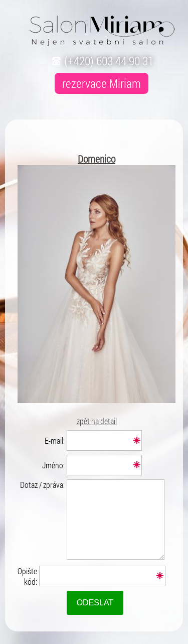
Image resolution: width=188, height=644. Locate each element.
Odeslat (95, 603)
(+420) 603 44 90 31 (102, 61)
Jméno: (53, 465)
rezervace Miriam (102, 83)
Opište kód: (27, 576)
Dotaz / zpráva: (42, 485)
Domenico (97, 159)
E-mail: (55, 440)
